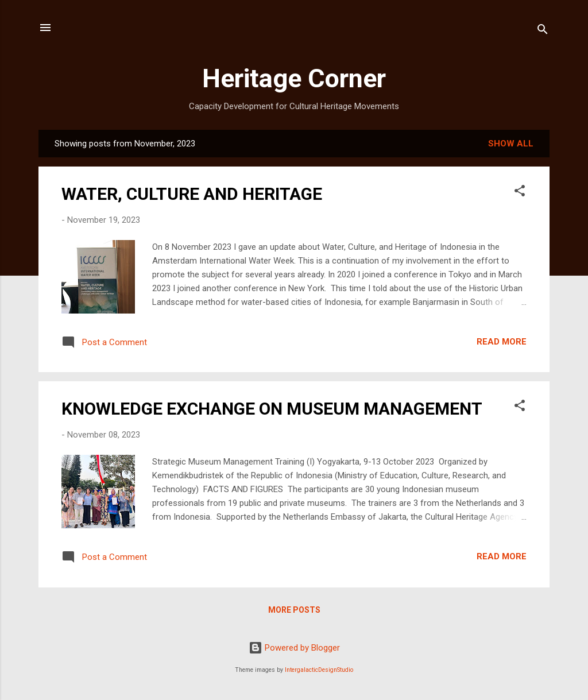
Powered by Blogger (294, 648)
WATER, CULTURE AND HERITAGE (192, 194)
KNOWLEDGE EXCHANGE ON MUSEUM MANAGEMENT (272, 409)
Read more (502, 342)
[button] (520, 193)
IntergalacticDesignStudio (319, 670)
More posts (294, 610)
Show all (511, 144)
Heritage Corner (294, 78)
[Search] (543, 31)
